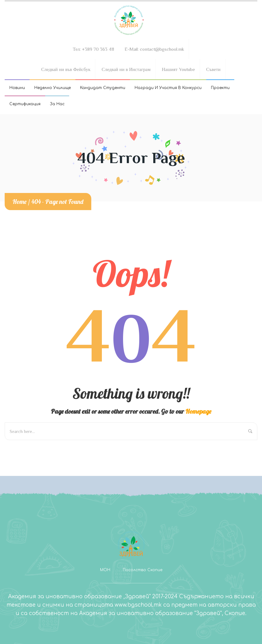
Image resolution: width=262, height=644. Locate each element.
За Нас (57, 104)
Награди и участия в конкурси (168, 88)
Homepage (198, 411)
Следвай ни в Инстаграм (126, 69)
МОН (105, 570)
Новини (17, 88)
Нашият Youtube (178, 69)
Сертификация (25, 104)
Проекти (220, 88)
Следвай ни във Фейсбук (66, 69)
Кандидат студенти (103, 88)
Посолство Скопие (143, 570)
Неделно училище (52, 88)
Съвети (213, 69)
